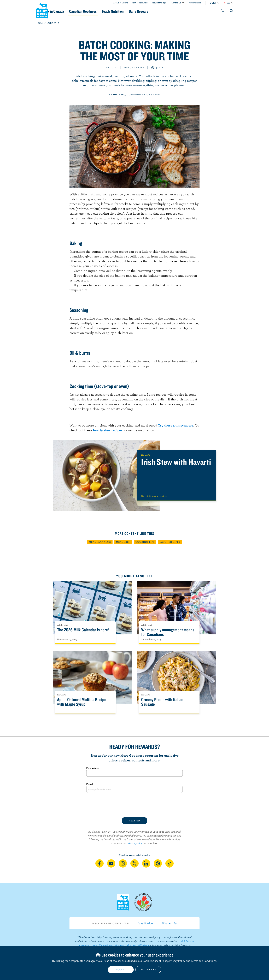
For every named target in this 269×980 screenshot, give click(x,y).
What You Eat (170, 923)
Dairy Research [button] (167, 11)
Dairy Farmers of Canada (42, 10)
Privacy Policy (177, 961)
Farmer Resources (140, 3)
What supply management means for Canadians (168, 632)
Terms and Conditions (204, 961)
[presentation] (134, 805)
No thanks (148, 970)
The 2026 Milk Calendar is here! (83, 630)
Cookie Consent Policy (155, 961)
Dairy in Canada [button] (68, 11)
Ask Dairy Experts (121, 3)
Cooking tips (145, 542)
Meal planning (100, 542)
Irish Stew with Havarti (176, 462)
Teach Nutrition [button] (136, 11)
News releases (195, 3)
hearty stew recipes (108, 430)
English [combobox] (213, 3)
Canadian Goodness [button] (102, 11)
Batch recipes (170, 542)
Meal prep (123, 542)
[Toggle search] (232, 11)
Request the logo (159, 3)
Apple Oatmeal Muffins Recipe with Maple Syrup (82, 702)
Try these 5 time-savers (176, 425)
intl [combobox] (229, 3)
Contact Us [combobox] (176, 3)
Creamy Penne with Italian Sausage (162, 702)
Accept (121, 970)
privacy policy (134, 843)
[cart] (223, 11)
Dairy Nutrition (146, 923)
